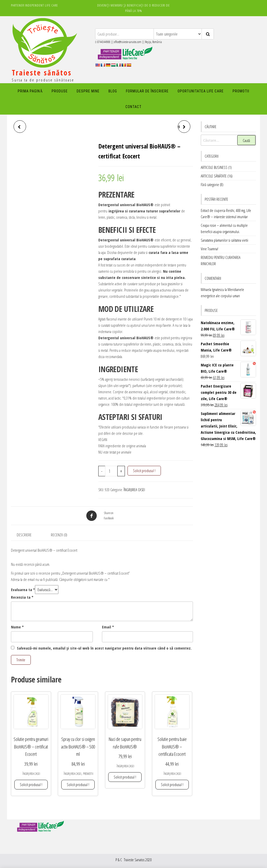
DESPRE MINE (88, 91)
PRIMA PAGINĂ (30, 91)
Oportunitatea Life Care (201, 91)
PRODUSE (60, 91)
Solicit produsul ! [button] (31, 784)
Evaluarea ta (23, 590)
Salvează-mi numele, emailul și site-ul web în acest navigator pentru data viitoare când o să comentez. (104, 648)
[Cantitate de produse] (111, 471)
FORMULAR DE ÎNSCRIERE (147, 91)
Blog (113, 91)
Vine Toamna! (210, 249)
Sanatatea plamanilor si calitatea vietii (224, 240)
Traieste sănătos (42, 73)
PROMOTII (241, 91)
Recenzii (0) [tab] (59, 535)
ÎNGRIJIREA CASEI (134, 490)
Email (108, 627)
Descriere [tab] (24, 535)
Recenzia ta (22, 597)
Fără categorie (210, 185)
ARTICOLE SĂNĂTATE (214, 176)
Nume (17, 627)
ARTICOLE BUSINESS (214, 167)
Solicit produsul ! (144, 471)
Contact (133, 107)
